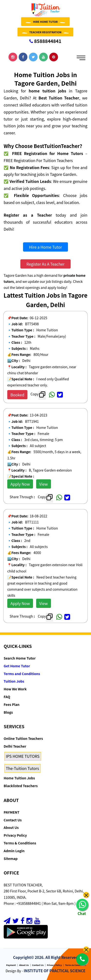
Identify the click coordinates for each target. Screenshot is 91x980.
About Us (11, 827)
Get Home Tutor (17, 666)
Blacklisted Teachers (21, 786)
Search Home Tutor (20, 658)
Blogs (8, 712)
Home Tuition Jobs (19, 778)
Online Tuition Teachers (23, 738)
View (44, 484)
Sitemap (11, 858)
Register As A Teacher (45, 264)
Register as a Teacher (28, 215)
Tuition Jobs (14, 681)
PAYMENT (12, 812)
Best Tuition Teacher (59, 98)
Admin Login (14, 851)
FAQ (7, 697)
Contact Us (13, 820)
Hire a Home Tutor (46, 247)
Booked (17, 395)
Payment (11, 965)
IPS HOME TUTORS (23, 756)
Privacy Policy (15, 835)
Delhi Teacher (15, 746)
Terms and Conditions (22, 674)
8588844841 (45, 41)
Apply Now (20, 484)
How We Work (15, 689)
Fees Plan (12, 704)
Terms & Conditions (20, 843)
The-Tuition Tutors (22, 768)
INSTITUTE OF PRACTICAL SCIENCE (55, 971)
